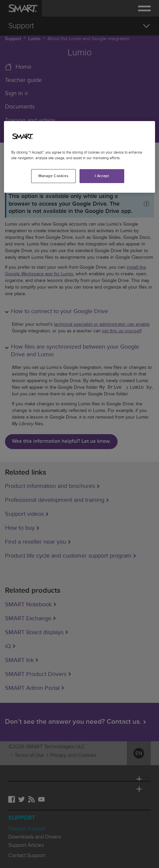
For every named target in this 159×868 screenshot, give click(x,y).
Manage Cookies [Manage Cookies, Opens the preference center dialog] (53, 176)
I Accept (102, 176)
